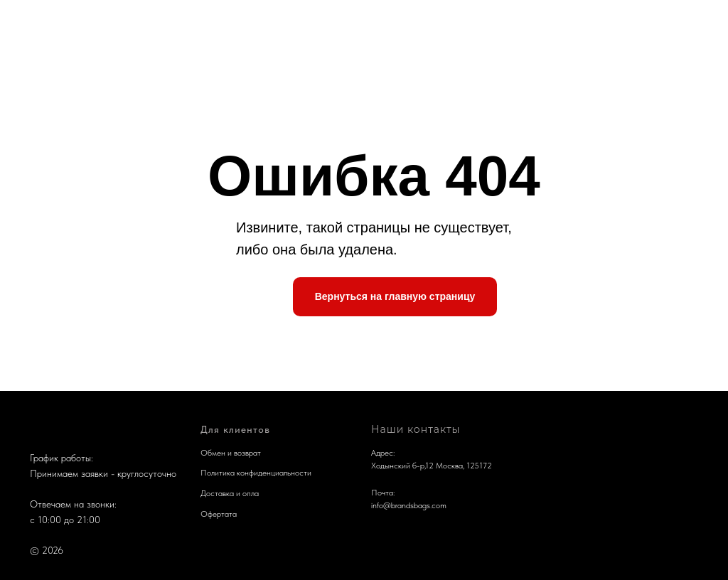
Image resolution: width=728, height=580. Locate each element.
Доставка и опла (230, 493)
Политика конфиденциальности (256, 473)
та (233, 514)
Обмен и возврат (231, 453)
